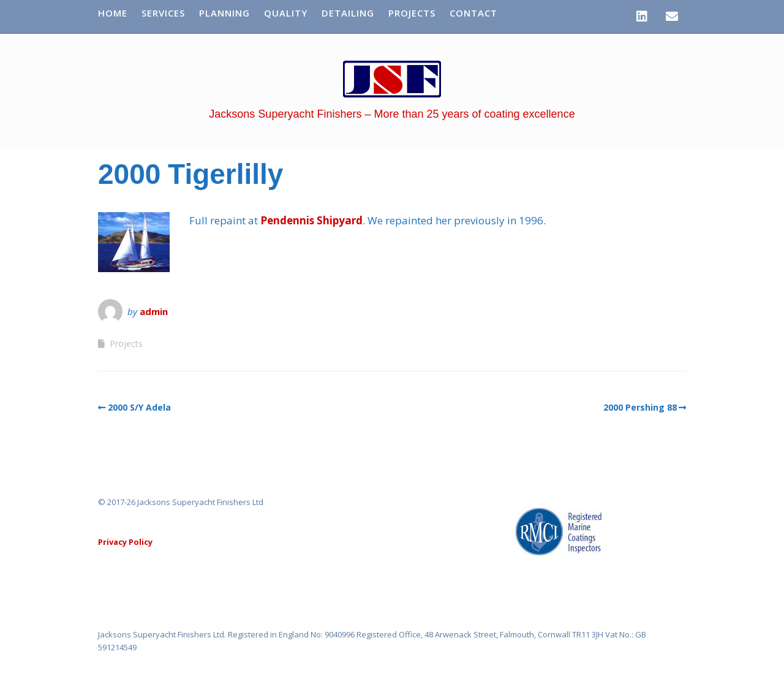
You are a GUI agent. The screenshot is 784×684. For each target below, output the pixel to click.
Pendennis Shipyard (311, 220)
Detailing (348, 13)
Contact (473, 13)
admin (154, 311)
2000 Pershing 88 (640, 407)
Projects (412, 13)
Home (113, 13)
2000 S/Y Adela (139, 407)
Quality (286, 13)
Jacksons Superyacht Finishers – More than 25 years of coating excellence (392, 114)
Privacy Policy (125, 542)
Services (163, 13)
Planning (224, 13)
